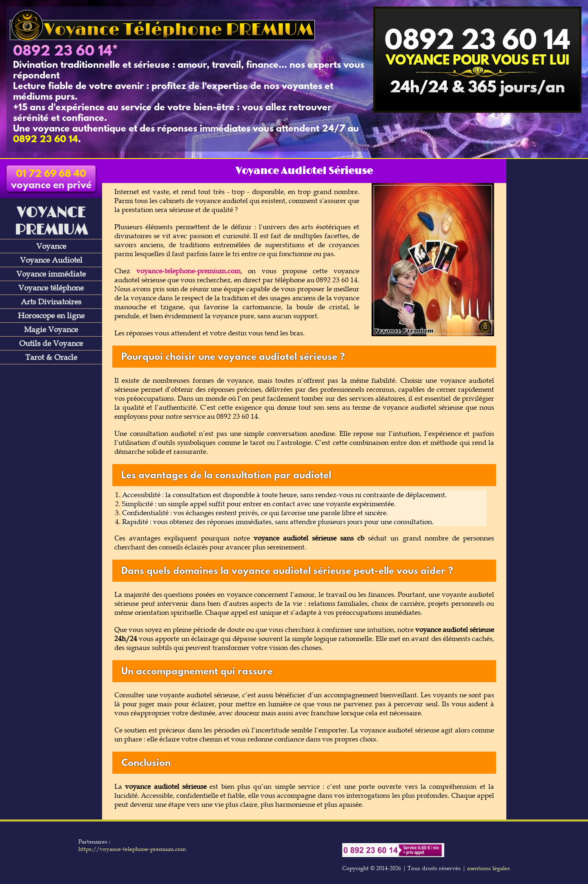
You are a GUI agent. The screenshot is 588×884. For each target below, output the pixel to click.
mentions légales (489, 868)
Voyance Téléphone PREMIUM (162, 30)
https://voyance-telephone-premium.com (132, 849)
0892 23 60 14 (62, 52)
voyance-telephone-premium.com (188, 271)
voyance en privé (51, 180)
